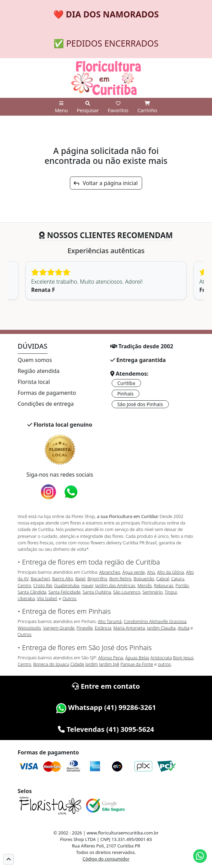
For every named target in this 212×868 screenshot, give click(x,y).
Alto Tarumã (110, 621)
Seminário (152, 592)
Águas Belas (137, 658)
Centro (24, 585)
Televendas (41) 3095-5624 (106, 729)
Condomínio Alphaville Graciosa (155, 621)
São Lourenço (127, 592)
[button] (9, 859)
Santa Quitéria (97, 592)
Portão (182, 585)
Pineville (85, 628)
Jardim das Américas (115, 585)
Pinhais (126, 394)
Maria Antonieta (129, 628)
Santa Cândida (32, 592)
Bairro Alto (63, 579)
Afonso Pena (111, 658)
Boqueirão (144, 579)
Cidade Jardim (84, 664)
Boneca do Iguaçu (51, 664)
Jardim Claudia (161, 628)
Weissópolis (29, 628)
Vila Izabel (47, 598)
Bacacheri (40, 579)
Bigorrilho (97, 579)
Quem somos (35, 360)
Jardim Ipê (109, 664)
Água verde (134, 572)
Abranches (109, 572)
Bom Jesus (183, 658)
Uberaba (26, 598)
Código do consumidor (106, 859)
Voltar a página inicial (106, 183)
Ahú (151, 572)
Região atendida (39, 371)
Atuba (184, 628)
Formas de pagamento (47, 393)
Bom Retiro (120, 579)
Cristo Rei (43, 585)
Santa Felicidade (64, 592)
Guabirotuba (67, 585)
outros (164, 664)
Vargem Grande (59, 628)
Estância (103, 628)
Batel (80, 579)
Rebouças (164, 585)
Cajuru (178, 579)
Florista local (34, 382)
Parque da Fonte (137, 664)
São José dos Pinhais (140, 404)
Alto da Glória (170, 572)
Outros (70, 598)
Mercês (145, 585)
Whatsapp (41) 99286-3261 (106, 707)
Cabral (163, 579)
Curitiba (126, 383)
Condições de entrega (46, 404)
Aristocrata (161, 658)
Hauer (87, 585)
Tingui (171, 592)
